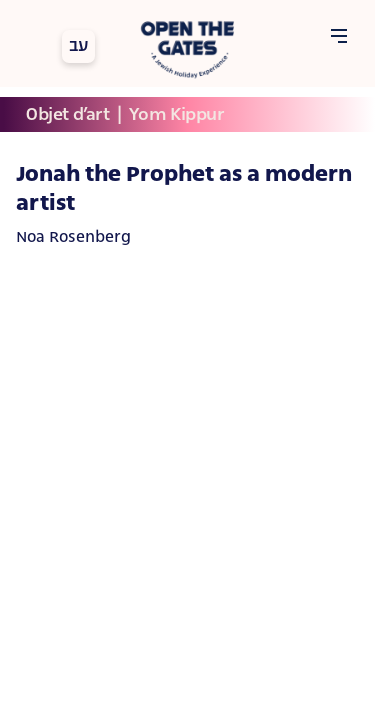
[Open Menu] (339, 37)
